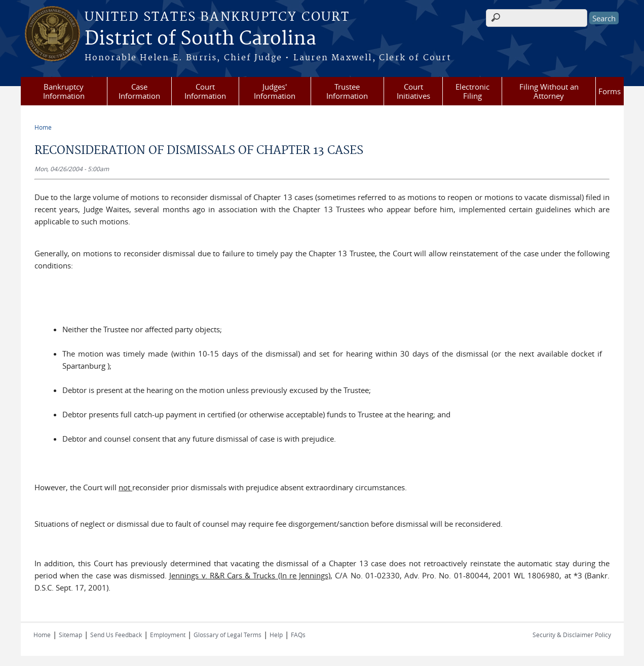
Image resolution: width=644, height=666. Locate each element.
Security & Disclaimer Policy (572, 635)
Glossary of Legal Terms (228, 635)
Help (276, 635)
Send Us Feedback (116, 635)
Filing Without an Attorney (549, 91)
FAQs (298, 635)
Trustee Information (347, 91)
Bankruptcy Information (64, 91)
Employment (168, 635)
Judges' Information (275, 91)
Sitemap (70, 635)
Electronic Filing (472, 91)
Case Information (139, 91)
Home (43, 127)
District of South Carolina (200, 39)
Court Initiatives (413, 91)
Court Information (205, 91)
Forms (610, 91)
